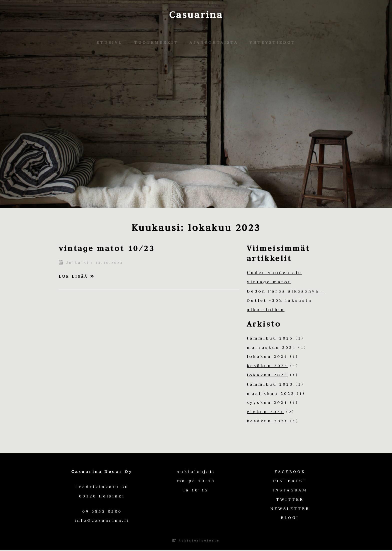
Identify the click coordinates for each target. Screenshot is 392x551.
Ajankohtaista (214, 42)
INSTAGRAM (290, 490)
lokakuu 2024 (267, 356)
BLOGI (290, 517)
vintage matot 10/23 (107, 248)
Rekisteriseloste (196, 541)
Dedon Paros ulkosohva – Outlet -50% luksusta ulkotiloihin (286, 300)
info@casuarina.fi (102, 520)
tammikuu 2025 (270, 338)
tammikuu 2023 (270, 384)
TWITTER (290, 499)
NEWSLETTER (290, 508)
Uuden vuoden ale (274, 272)
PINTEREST (290, 481)
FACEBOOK (290, 471)
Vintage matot (269, 282)
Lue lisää (77, 276)
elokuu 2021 (265, 412)
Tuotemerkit (156, 42)
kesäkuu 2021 (267, 421)
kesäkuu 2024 (267, 366)
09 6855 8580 (102, 511)
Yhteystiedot (272, 42)
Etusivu (110, 42)
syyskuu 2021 (267, 402)
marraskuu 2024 (271, 347)
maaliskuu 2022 (271, 393)
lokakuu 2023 (267, 375)
